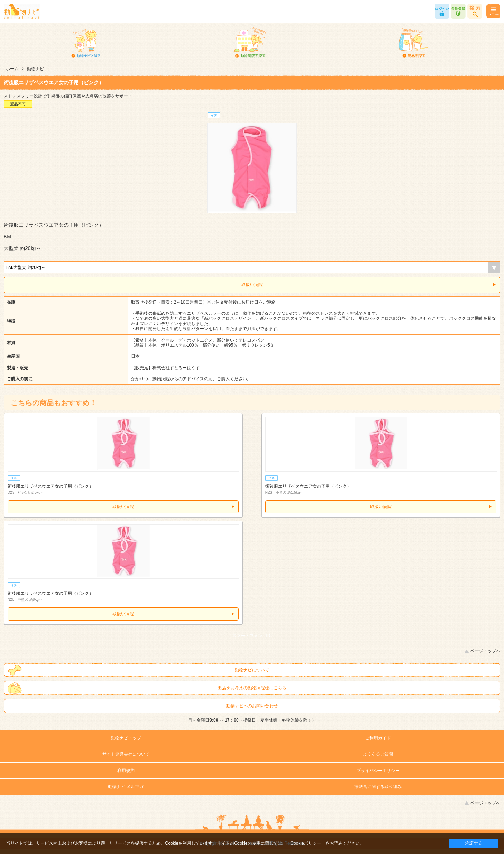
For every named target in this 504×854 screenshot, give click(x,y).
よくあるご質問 (378, 754)
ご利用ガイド (378, 738)
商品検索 (475, 11)
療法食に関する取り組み (378, 787)
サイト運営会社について (126, 754)
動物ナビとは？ (86, 43)
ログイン (442, 11)
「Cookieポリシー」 (306, 843)
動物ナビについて (252, 670)
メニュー (493, 11)
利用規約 (126, 771)
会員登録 (458, 11)
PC (269, 636)
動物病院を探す (249, 43)
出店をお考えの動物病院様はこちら (252, 688)
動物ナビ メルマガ (126, 787)
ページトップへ (485, 651)
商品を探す (413, 43)
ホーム (12, 69)
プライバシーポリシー (378, 771)
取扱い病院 (252, 285)
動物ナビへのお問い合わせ (252, 706)
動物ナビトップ (126, 738)
